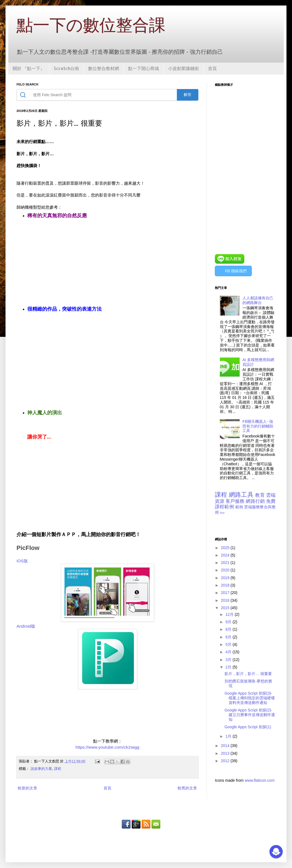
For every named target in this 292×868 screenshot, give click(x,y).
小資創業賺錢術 (183, 68)
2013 (226, 753)
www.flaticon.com (259, 780)
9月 (229, 622)
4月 (229, 652)
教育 (260, 495)
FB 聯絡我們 (236, 271)
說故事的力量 (41, 769)
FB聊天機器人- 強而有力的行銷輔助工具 (258, 426)
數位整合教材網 (104, 68)
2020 (226, 570)
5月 (229, 644)
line (222, 513)
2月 (229, 667)
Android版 (26, 626)
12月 (230, 614)
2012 (226, 761)
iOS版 (22, 561)
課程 (58, 769)
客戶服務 (235, 501)
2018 (226, 585)
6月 (229, 637)
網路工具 (241, 495)
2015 (226, 608)
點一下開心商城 (144, 68)
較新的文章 (28, 788)
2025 (226, 548)
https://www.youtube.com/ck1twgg (107, 747)
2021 (226, 563)
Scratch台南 (66, 68)
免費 (271, 501)
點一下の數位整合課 (91, 25)
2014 (226, 746)
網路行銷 (255, 501)
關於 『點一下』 (29, 68)
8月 (229, 629)
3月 (229, 660)
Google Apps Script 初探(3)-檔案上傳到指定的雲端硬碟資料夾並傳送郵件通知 (250, 698)
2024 (226, 555)
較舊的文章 (187, 788)
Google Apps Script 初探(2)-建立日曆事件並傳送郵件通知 (250, 715)
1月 (229, 736)
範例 (239, 507)
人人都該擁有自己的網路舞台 (258, 300)
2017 (226, 593)
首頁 (212, 68)
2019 (226, 578)
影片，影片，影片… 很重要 (248, 674)
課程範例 (224, 507)
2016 (226, 600)
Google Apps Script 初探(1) (248, 727)
